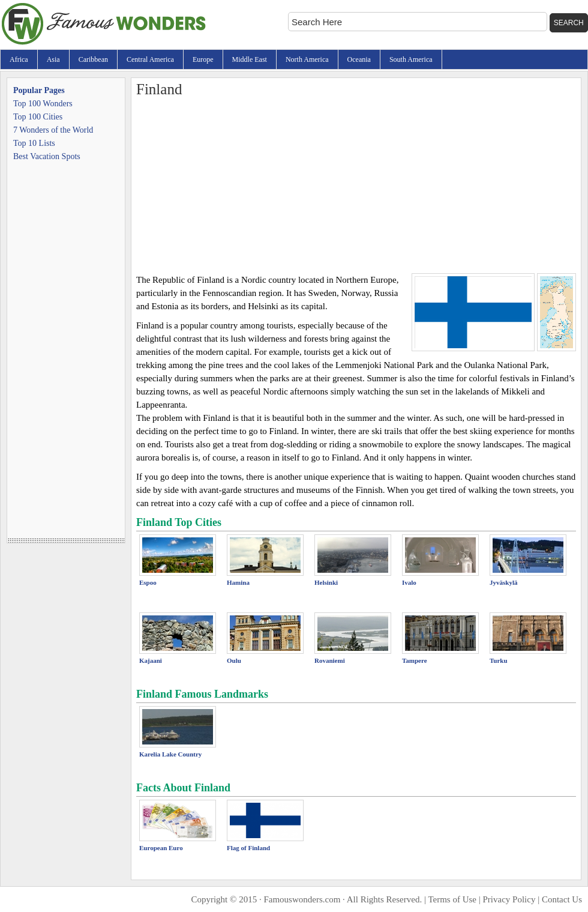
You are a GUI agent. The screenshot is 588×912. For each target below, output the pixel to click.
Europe (203, 59)
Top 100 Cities (38, 117)
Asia (53, 59)
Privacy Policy (509, 899)
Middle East (250, 59)
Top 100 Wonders (43, 104)
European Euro (161, 848)
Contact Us (562, 899)
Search (569, 23)
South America (411, 59)
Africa (19, 59)
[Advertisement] (356, 183)
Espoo (148, 582)
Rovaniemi (330, 660)
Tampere (415, 660)
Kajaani (151, 660)
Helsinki (326, 582)
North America (307, 59)
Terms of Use (452, 899)
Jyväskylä (503, 582)
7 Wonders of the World (53, 130)
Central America (150, 59)
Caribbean (93, 59)
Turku (499, 660)
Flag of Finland (248, 848)
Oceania (359, 59)
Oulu (234, 660)
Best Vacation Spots (47, 156)
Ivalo (409, 582)
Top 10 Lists (34, 143)
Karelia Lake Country (170, 754)
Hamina (238, 582)
